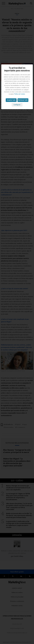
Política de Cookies (20, 94)
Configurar (17, 105)
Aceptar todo (11, 100)
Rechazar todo (23, 100)
